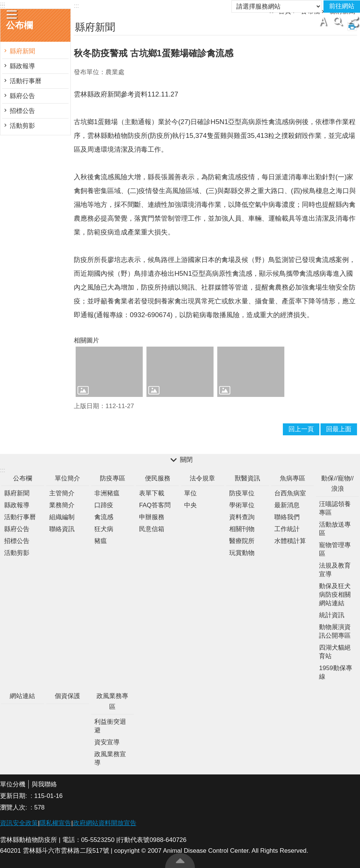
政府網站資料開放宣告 (105, 823)
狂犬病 (104, 529)
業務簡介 (62, 505)
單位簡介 (67, 478)
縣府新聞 (22, 51)
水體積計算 (290, 541)
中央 (190, 505)
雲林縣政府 (224, 4)
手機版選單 (12, 15)
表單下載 (152, 493)
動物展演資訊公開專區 (335, 631)
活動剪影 (22, 126)
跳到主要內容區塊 (4, 4)
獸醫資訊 (247, 478)
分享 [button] (353, 21)
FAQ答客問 (155, 505)
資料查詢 (242, 517)
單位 (190, 493)
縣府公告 (22, 96)
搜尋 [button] (338, 21)
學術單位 (242, 505)
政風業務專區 (112, 701)
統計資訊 (332, 615)
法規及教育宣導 (335, 570)
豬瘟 (101, 541)
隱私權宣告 (55, 823)
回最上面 (180, 861)
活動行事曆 (26, 81)
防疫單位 (242, 493)
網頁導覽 (169, 4)
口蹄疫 (104, 505)
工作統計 (287, 529)
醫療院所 (242, 541)
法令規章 (202, 478)
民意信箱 (152, 529)
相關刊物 (242, 529)
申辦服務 (152, 517)
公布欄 (23, 478)
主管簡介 (62, 493)
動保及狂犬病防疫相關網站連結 (335, 595)
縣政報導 (22, 66)
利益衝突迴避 (110, 726)
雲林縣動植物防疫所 (180, 23)
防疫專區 (113, 478)
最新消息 (287, 505)
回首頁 (195, 4)
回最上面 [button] (339, 429)
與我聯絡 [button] (44, 784)
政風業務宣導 (110, 758)
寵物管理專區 (335, 549)
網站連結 (22, 696)
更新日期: (14, 796)
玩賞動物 (242, 553)
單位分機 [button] (13, 784)
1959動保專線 (335, 672)
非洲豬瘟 (107, 493)
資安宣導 (107, 742)
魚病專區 (293, 478)
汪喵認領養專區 (335, 508)
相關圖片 (86, 340)
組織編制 (62, 517)
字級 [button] (323, 21)
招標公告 (22, 111)
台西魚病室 (290, 493)
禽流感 (104, 517)
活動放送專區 (335, 529)
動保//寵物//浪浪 (337, 484)
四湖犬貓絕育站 (335, 652)
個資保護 (67, 696)
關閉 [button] (186, 460)
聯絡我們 (287, 517)
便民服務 (158, 478)
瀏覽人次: (14, 807)
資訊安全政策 (19, 823)
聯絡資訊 (62, 529)
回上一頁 (301, 429)
